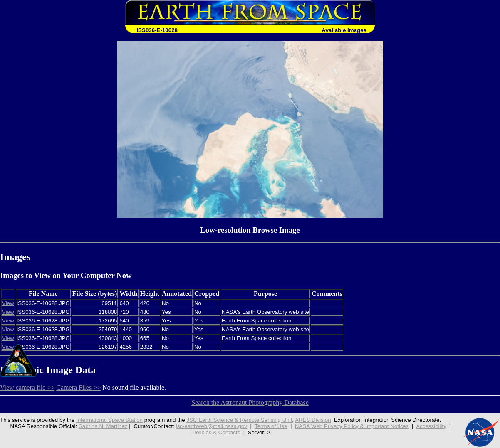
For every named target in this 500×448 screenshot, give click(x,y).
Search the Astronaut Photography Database (250, 402)
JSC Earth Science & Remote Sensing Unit (239, 420)
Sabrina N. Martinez (103, 426)
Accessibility (431, 426)
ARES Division (313, 420)
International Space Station (109, 420)
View (8, 303)
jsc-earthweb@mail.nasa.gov (212, 426)
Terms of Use (271, 426)
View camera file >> (27, 388)
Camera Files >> (78, 388)
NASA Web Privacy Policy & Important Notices (352, 426)
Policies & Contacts (216, 432)
